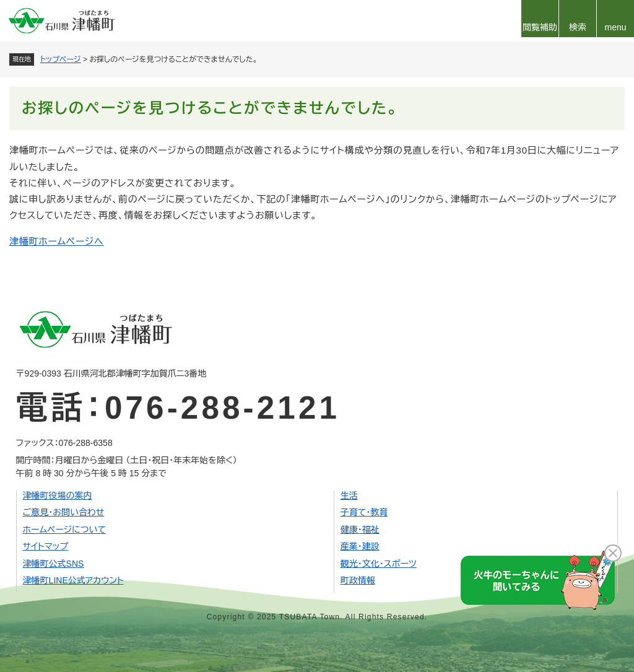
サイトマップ (46, 546)
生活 (349, 495)
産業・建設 (360, 546)
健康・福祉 (360, 530)
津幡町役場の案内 (58, 495)
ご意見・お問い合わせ (64, 512)
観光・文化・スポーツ (379, 564)
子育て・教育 (364, 512)
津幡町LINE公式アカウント (73, 580)
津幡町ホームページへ (57, 241)
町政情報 (358, 580)
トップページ (61, 59)
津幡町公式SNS (54, 564)
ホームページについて (65, 530)
